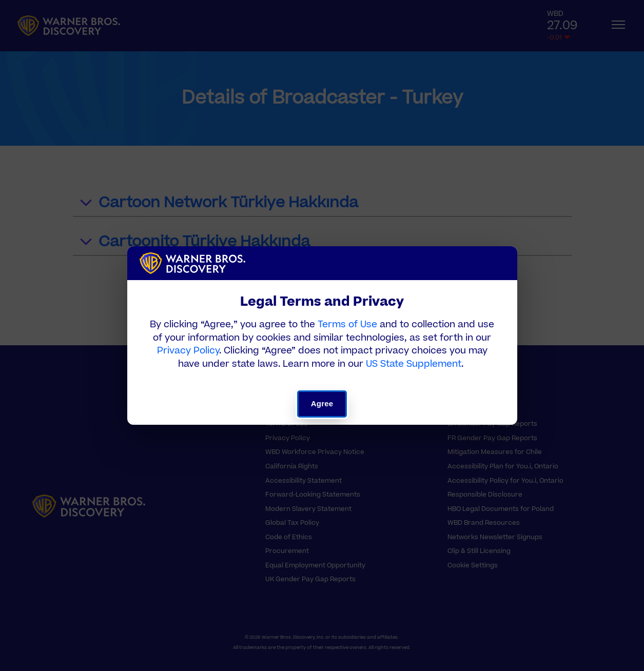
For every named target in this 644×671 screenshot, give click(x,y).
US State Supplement (414, 364)
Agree (322, 403)
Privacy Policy (188, 351)
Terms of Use (347, 324)
